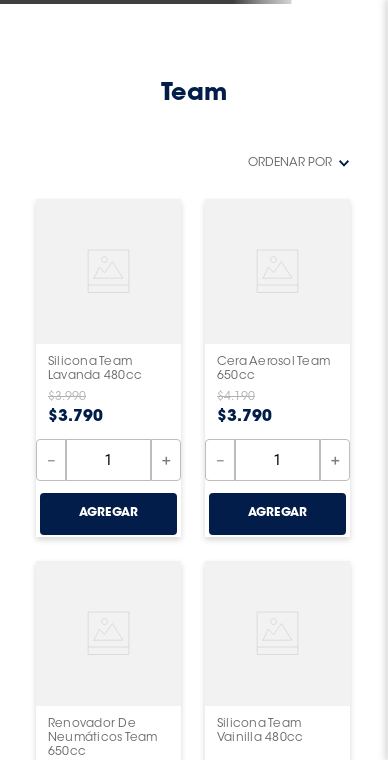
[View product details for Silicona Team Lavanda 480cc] (108, 368)
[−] (51, 460)
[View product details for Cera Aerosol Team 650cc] (277, 368)
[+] (166, 460)
